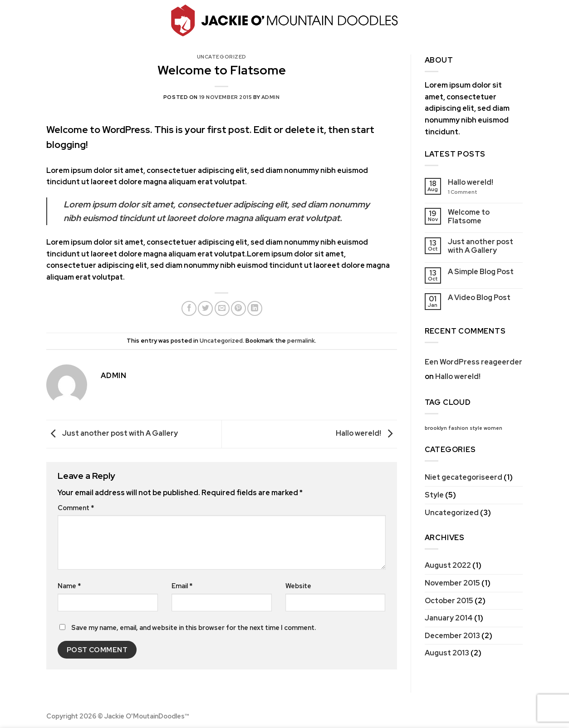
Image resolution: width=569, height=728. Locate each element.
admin (271, 97)
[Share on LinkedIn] (255, 308)
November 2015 (452, 583)
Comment (76, 508)
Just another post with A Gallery (112, 433)
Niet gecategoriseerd (464, 477)
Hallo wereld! (366, 433)
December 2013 (452, 636)
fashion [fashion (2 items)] (458, 428)
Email (182, 586)
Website (298, 586)
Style (434, 495)
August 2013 (447, 653)
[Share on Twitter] (205, 308)
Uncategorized (222, 57)
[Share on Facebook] (189, 308)
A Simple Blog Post (481, 272)
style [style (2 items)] (476, 428)
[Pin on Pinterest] (238, 308)
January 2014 (449, 618)
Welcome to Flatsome (469, 216)
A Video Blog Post (479, 298)
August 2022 (448, 565)
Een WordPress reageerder (473, 362)
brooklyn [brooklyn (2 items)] (436, 428)
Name (69, 586)
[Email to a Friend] (222, 308)
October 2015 (449, 601)
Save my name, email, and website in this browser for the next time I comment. (194, 627)
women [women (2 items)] (493, 428)
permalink (301, 341)
